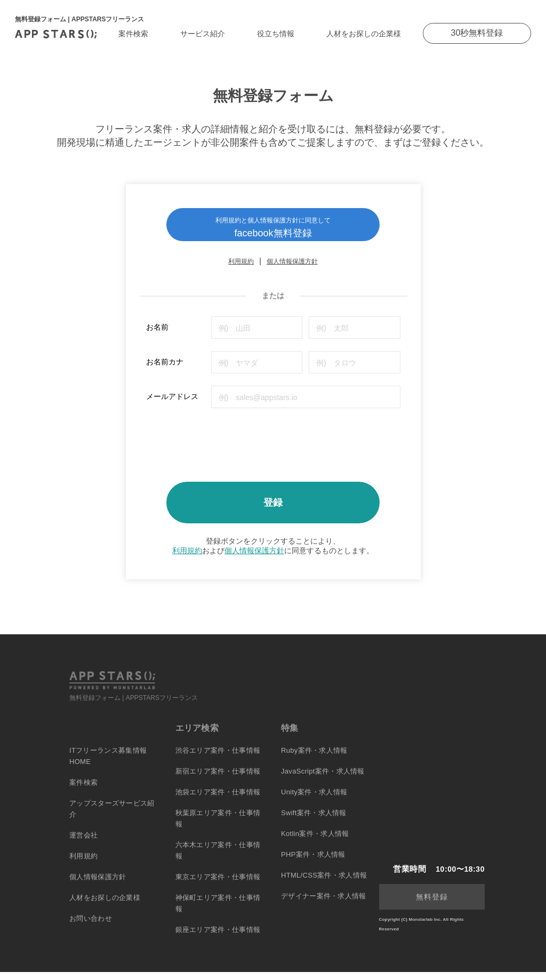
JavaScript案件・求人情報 (323, 779)
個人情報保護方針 (292, 270)
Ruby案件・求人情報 (314, 758)
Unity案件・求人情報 (314, 800)
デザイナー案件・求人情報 (324, 904)
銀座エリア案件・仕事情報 (218, 938)
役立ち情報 (276, 34)
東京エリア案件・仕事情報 (218, 885)
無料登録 (432, 905)
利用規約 (241, 270)
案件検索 (133, 34)
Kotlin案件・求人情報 (315, 842)
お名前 (157, 336)
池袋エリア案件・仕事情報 (218, 800)
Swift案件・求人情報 (314, 821)
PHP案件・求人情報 (313, 862)
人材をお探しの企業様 (364, 34)
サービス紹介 (203, 34)
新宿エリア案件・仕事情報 (218, 779)
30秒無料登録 (477, 33)
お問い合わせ (91, 926)
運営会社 (83, 843)
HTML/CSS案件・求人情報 (324, 883)
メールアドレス (172, 405)
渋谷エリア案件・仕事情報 (218, 758)
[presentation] (227, 450)
